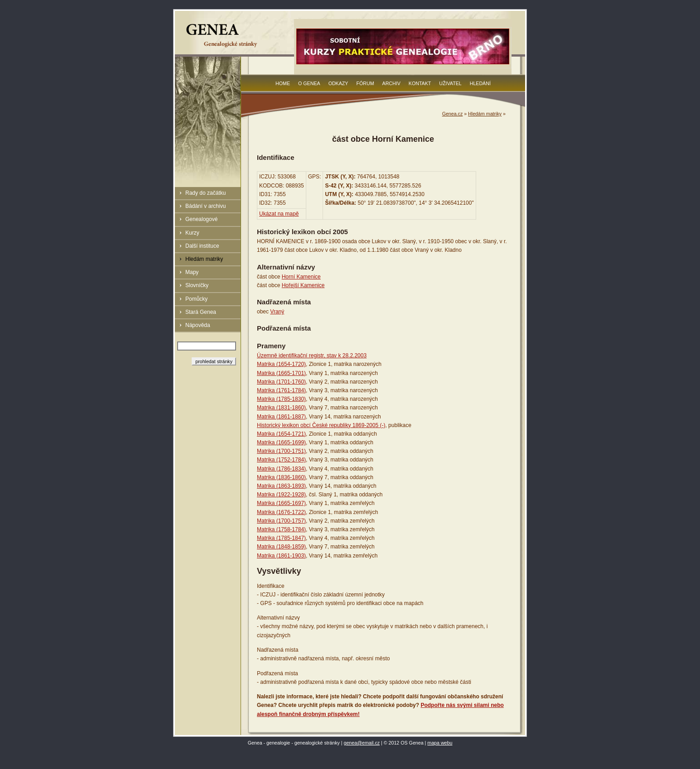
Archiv (391, 83)
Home (283, 83)
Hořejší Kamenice (303, 285)
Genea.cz (453, 114)
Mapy (192, 272)
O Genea (309, 83)
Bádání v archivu (205, 206)
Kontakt (420, 83)
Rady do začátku (205, 193)
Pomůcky (196, 299)
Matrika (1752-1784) (281, 460)
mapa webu (440, 743)
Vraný (277, 312)
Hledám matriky (204, 259)
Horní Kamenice (301, 277)
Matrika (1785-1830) (281, 399)
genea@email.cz (362, 743)
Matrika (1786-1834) (281, 469)
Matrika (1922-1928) (281, 495)
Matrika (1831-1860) (281, 408)
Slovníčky (197, 285)
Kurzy (192, 233)
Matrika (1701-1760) (281, 382)
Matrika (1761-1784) (281, 390)
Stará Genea (201, 312)
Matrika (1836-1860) (281, 477)
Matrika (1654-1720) (281, 364)
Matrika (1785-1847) (281, 538)
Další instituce (202, 246)
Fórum (365, 83)
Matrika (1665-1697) (281, 503)
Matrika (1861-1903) (281, 556)
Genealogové (201, 219)
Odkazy (338, 83)
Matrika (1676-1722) (281, 512)
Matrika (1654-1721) (281, 434)
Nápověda (198, 325)
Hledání (480, 83)
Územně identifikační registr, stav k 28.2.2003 (312, 356)
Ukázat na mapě (279, 214)
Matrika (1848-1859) (281, 547)
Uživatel (450, 83)
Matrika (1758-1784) (281, 529)
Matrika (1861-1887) (281, 417)
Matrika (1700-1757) (281, 521)
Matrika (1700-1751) (281, 451)
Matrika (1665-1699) (281, 442)
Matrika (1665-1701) (281, 373)
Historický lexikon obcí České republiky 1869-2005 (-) (321, 425)
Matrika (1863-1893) (281, 486)
